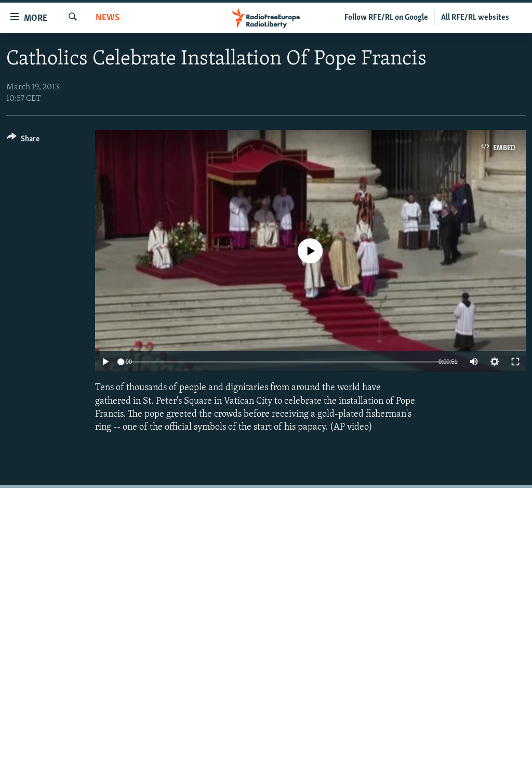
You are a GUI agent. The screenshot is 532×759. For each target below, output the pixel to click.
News (108, 18)
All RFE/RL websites (475, 18)
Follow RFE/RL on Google (386, 18)
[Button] (23, 141)
